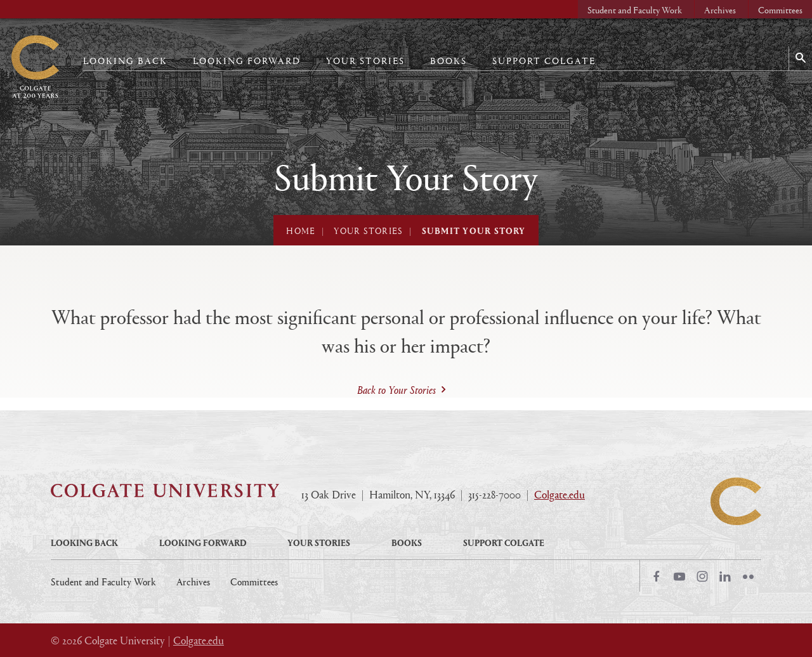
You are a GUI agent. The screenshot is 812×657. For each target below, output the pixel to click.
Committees (780, 10)
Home (301, 230)
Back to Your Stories (396, 390)
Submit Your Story (474, 230)
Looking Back (125, 61)
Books (449, 61)
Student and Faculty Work (635, 10)
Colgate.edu (560, 494)
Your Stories (365, 61)
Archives (720, 10)
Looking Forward (247, 61)
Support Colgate (544, 61)
